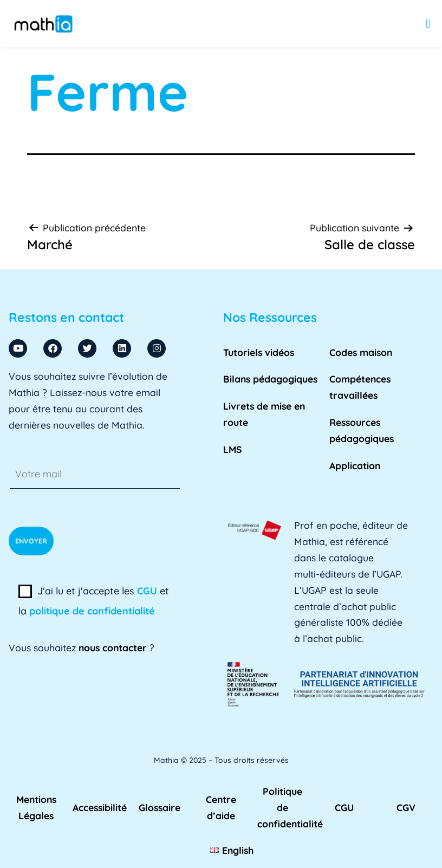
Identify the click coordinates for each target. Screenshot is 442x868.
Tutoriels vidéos (259, 352)
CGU (147, 591)
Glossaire (160, 807)
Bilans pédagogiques (270, 379)
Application (355, 465)
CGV (406, 807)
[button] (428, 24)
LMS (233, 449)
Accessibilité (100, 807)
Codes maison (361, 352)
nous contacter (113, 647)
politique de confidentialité (92, 611)
